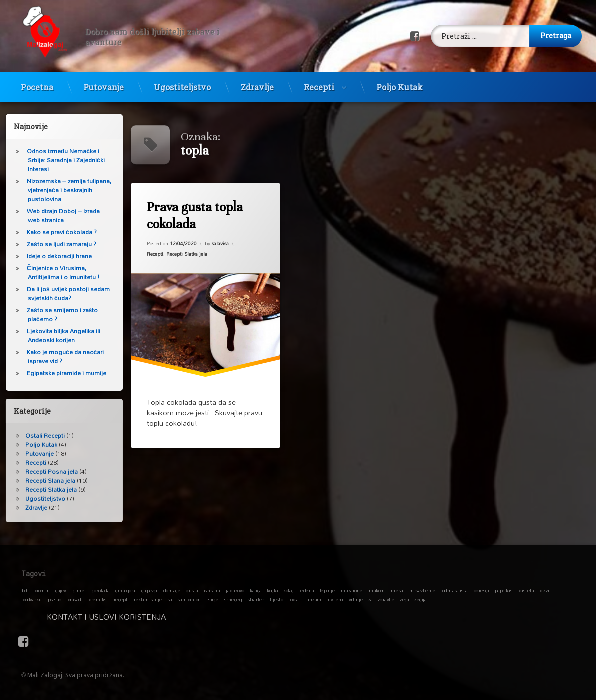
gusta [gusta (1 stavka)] (192, 590)
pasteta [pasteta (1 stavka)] (526, 590)
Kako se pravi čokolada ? (53, 232)
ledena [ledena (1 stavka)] (307, 590)
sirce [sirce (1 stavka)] (214, 599)
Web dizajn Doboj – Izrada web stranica (54, 216)
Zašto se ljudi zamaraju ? (53, 244)
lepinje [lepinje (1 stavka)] (327, 590)
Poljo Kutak (399, 80)
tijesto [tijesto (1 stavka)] (277, 599)
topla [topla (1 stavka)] (294, 599)
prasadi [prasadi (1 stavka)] (75, 599)
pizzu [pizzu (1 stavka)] (545, 590)
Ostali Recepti (36, 435)
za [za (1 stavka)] (370, 599)
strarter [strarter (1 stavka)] (256, 599)
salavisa (220, 243)
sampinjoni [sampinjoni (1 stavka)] (190, 599)
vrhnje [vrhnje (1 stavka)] (356, 599)
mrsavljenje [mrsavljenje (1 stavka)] (422, 590)
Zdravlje (257, 80)
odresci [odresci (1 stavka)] (481, 590)
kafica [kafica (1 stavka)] (256, 590)
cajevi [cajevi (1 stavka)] (62, 590)
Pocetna (37, 80)
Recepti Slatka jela (187, 254)
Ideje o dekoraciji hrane (50, 256)
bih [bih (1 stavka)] (25, 590)
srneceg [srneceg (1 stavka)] (233, 599)
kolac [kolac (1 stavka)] (289, 590)
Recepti (319, 80)
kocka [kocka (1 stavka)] (273, 590)
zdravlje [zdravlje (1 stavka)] (386, 599)
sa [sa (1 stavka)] (170, 599)
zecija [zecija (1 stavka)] (421, 599)
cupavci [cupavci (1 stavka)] (149, 590)
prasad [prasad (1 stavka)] (55, 599)
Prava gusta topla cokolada (194, 215)
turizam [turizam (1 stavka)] (313, 599)
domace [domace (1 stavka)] (172, 590)
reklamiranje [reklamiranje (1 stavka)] (148, 599)
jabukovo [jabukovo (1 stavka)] (235, 590)
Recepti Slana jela (41, 480)
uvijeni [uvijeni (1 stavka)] (335, 599)
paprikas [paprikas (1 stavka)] (503, 590)
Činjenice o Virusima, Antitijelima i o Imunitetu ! (54, 273)
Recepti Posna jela (43, 471)
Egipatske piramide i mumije (58, 373)
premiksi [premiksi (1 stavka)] (98, 599)
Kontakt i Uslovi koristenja (182, 617)
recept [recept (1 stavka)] (121, 599)
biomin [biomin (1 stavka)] (42, 590)
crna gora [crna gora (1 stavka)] (125, 590)
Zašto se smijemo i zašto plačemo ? (53, 315)
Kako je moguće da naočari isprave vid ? (56, 356)
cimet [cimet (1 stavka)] (80, 590)
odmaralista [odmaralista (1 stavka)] (455, 590)
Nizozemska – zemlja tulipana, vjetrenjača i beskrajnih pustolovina (60, 190)
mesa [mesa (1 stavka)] (397, 590)
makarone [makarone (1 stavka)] (352, 590)
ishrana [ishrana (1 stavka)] (212, 590)
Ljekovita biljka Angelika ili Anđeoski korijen (55, 336)
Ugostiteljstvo (182, 80)
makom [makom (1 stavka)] (377, 590)
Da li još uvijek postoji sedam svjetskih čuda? (59, 294)
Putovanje (104, 80)
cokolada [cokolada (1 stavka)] (101, 590)
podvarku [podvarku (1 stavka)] (32, 599)
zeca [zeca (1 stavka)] (404, 599)
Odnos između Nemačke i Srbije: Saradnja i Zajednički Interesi (57, 160)
